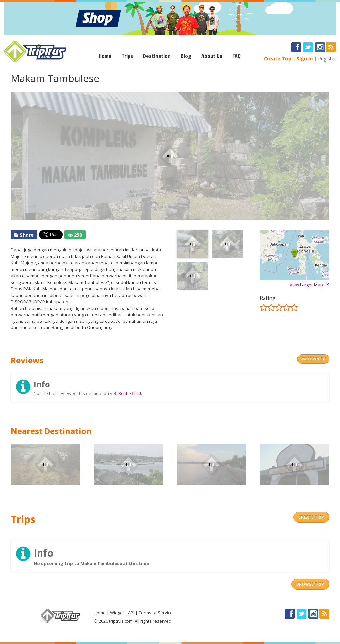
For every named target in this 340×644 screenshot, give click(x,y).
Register (327, 59)
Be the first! (130, 393)
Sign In (305, 59)
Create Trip (278, 59)
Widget (117, 613)
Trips (127, 56)
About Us (212, 56)
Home (105, 56)
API (131, 613)
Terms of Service (156, 613)
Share (24, 235)
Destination (157, 56)
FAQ (237, 56)
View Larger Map (309, 285)
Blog (186, 56)
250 (75, 235)
